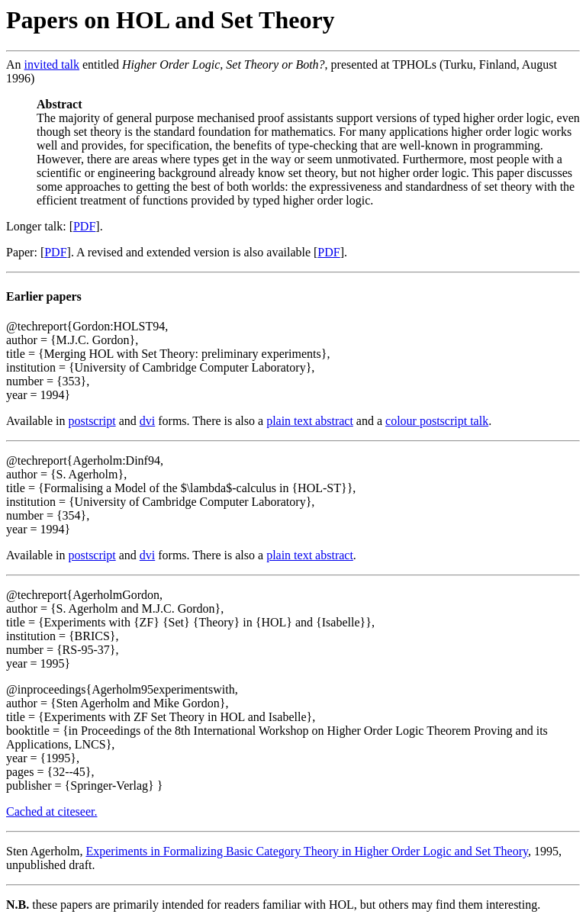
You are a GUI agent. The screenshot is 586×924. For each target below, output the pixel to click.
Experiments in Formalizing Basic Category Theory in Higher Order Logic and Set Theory (307, 851)
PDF (84, 226)
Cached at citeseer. (52, 811)
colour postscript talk (437, 421)
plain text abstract (310, 421)
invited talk (52, 64)
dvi (147, 421)
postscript (92, 421)
